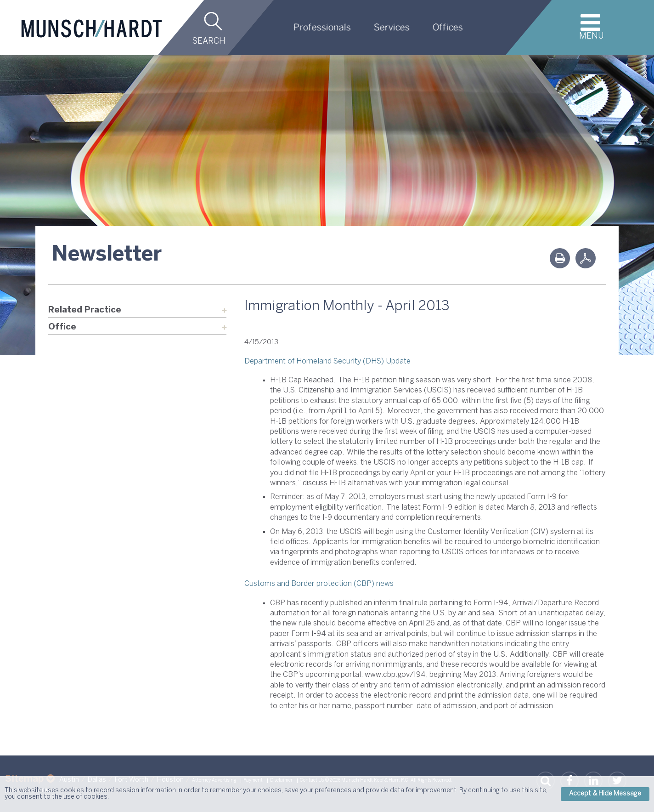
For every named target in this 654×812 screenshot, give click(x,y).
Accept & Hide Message (605, 794)
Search (209, 42)
